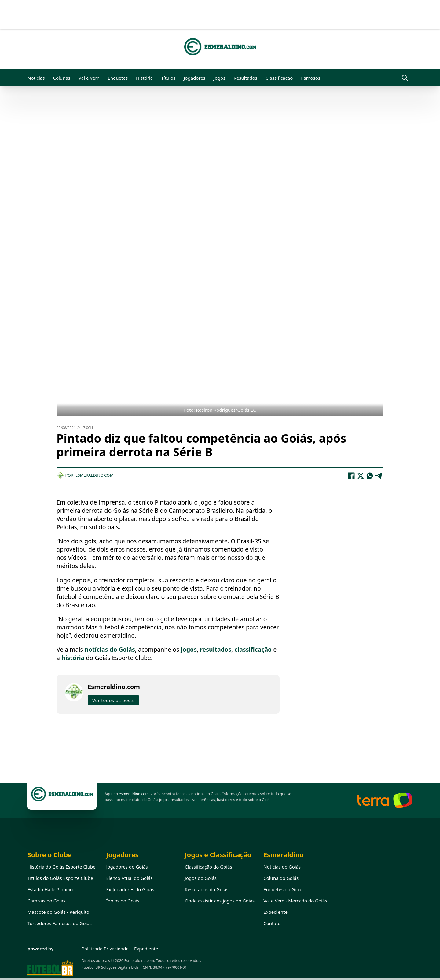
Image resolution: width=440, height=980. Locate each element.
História (144, 78)
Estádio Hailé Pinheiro (51, 889)
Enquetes (118, 78)
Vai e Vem (89, 78)
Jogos (220, 78)
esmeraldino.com (134, 794)
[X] (361, 476)
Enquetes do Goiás (283, 889)
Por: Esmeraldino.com (85, 475)
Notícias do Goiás (282, 867)
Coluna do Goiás (281, 878)
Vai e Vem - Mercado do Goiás (295, 901)
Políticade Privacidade (105, 949)
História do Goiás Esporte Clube (62, 867)
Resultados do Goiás (207, 889)
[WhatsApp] (370, 476)
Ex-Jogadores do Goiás (130, 889)
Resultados (246, 78)
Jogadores (194, 78)
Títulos (168, 78)
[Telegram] (379, 476)
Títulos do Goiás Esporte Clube (60, 878)
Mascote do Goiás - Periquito (58, 912)
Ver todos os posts (113, 700)
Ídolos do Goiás (123, 901)
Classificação (279, 78)
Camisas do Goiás (46, 901)
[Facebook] (351, 476)
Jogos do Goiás (201, 878)
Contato (272, 923)
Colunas (62, 78)
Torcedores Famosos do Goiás (60, 923)
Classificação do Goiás (209, 867)
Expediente (275, 912)
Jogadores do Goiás (127, 867)
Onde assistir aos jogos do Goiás (220, 901)
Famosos (311, 78)
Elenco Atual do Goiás (129, 878)
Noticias (36, 78)
